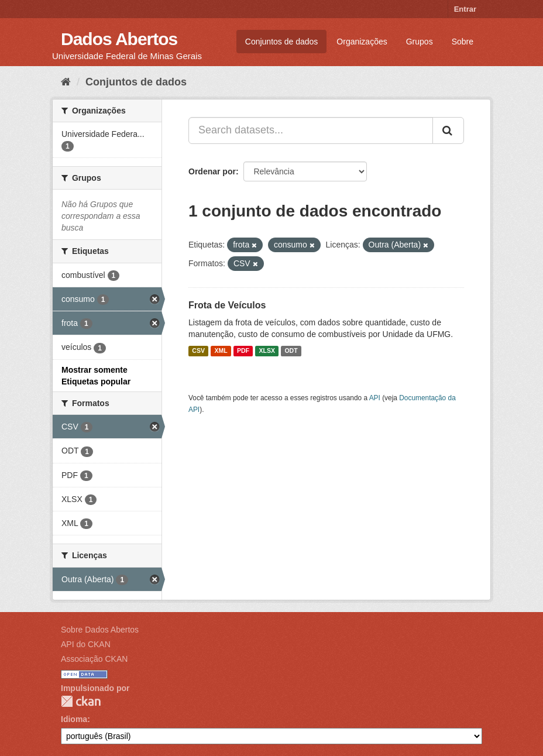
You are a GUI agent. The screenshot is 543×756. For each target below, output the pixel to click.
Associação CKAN (94, 659)
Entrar (465, 9)
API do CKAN (86, 644)
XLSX (267, 351)
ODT (291, 351)
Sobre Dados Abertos (100, 630)
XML (221, 351)
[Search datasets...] (311, 130)
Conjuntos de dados (282, 42)
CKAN (81, 701)
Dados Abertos (119, 39)
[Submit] (448, 130)
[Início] (66, 82)
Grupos (420, 42)
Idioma (74, 719)
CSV (198, 351)
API (375, 398)
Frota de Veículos (227, 305)
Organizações (362, 42)
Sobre (463, 42)
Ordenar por (212, 171)
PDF (243, 351)
